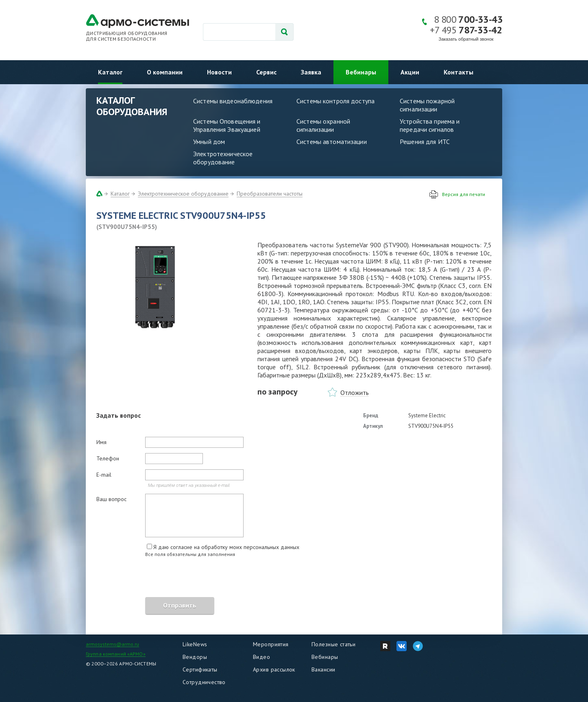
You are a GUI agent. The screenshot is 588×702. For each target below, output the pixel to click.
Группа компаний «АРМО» (116, 654)
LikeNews (195, 644)
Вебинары (361, 72)
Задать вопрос (119, 415)
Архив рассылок (274, 669)
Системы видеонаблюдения (233, 101)
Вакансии (323, 669)
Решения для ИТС (425, 142)
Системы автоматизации (332, 142)
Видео (261, 657)
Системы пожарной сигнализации (427, 105)
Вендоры (195, 657)
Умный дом (209, 142)
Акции (410, 72)
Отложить (355, 392)
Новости (219, 72)
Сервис (266, 72)
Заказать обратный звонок (466, 39)
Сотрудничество (204, 682)
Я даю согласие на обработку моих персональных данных (226, 547)
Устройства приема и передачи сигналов (430, 125)
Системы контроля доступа (335, 101)
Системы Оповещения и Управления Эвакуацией (227, 125)
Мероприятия (271, 644)
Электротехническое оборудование (223, 158)
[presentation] (158, 578)
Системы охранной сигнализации (323, 125)
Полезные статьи (333, 644)
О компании (165, 72)
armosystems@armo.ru (112, 644)
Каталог (110, 72)
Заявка (311, 72)
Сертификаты (200, 669)
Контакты (458, 72)
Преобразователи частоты (270, 194)
